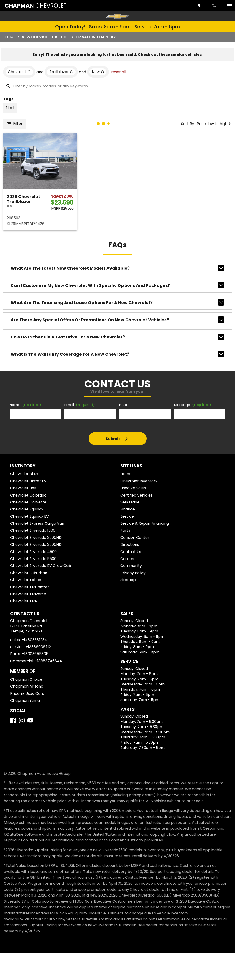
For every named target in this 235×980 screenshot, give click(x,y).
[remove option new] (98, 72)
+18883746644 (48, 661)
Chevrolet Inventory (139, 481)
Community (131, 566)
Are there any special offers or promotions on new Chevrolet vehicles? (117, 320)
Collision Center (135, 538)
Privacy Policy (133, 573)
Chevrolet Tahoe (26, 580)
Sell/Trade (130, 502)
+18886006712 (38, 647)
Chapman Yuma (25, 700)
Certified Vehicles (136, 495)
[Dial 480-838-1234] (215, 6)
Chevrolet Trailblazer (30, 587)
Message (192, 405)
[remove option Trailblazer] (61, 72)
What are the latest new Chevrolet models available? (117, 268)
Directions (130, 545)
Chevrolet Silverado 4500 (33, 552)
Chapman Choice (26, 679)
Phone (125, 405)
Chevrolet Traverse (28, 594)
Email (79, 405)
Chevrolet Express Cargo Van (37, 523)
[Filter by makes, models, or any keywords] (117, 86)
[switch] (229, 6)
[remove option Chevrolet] (19, 72)
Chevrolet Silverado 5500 (33, 559)
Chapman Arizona (27, 686)
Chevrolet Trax (24, 601)
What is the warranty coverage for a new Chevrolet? (117, 354)
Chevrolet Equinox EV (30, 516)
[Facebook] (13, 720)
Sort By (188, 124)
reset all (119, 72)
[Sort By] (213, 124)
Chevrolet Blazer (26, 474)
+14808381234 (34, 640)
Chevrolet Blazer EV (28, 481)
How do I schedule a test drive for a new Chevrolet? (117, 337)
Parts (125, 530)
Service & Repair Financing (145, 523)
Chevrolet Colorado (28, 495)
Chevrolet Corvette (28, 502)
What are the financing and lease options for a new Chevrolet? (117, 302)
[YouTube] (30, 720)
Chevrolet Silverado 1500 (33, 530)
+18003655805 (35, 654)
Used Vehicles (133, 488)
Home (10, 37)
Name (25, 405)
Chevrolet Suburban (29, 573)
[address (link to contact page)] (200, 6)
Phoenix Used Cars (27, 694)
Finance (128, 509)
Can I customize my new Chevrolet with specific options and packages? (117, 285)
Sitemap (128, 580)
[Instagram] (22, 720)
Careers (128, 559)
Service (127, 516)
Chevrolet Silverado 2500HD (36, 538)
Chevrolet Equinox (27, 509)
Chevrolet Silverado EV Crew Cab (41, 566)
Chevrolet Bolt (23, 488)
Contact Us (131, 552)
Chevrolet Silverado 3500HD (36, 545)
